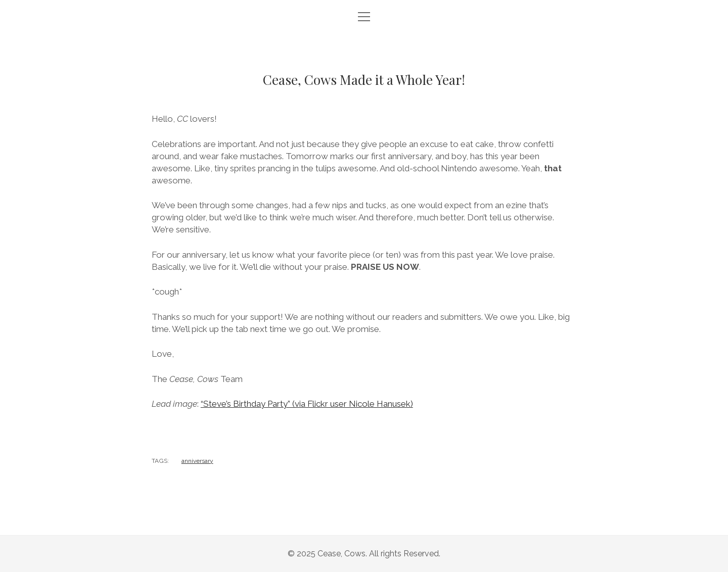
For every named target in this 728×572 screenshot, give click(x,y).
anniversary (197, 461)
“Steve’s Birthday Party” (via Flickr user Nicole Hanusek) (307, 404)
